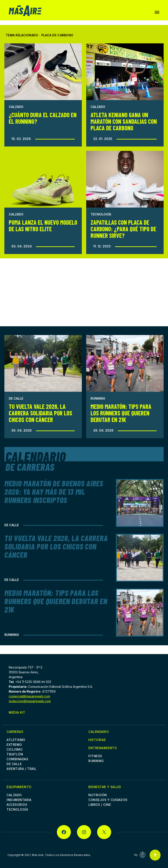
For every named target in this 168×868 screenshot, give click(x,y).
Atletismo (16, 740)
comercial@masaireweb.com (29, 696)
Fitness (95, 756)
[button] (157, 12)
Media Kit (17, 712)
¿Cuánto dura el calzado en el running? (43, 118)
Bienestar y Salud (105, 787)
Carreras (15, 732)
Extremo (14, 745)
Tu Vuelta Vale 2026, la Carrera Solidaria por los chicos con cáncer (40, 413)
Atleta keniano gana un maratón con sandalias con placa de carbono (124, 121)
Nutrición (98, 795)
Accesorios (17, 805)
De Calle (16, 398)
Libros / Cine (100, 805)
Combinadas (17, 759)
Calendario (99, 732)
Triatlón (15, 754)
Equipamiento (19, 787)
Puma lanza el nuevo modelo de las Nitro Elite (43, 226)
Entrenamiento (103, 748)
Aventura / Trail (22, 769)
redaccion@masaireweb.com (30, 701)
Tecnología (101, 214)
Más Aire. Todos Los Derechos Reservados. (61, 855)
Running (98, 398)
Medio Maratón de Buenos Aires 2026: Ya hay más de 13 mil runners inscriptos (54, 491)
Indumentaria (19, 800)
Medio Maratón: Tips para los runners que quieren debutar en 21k (121, 413)
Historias (97, 740)
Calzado (16, 107)
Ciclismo (15, 749)
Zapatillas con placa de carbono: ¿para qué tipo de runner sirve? (123, 229)
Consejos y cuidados (108, 800)
